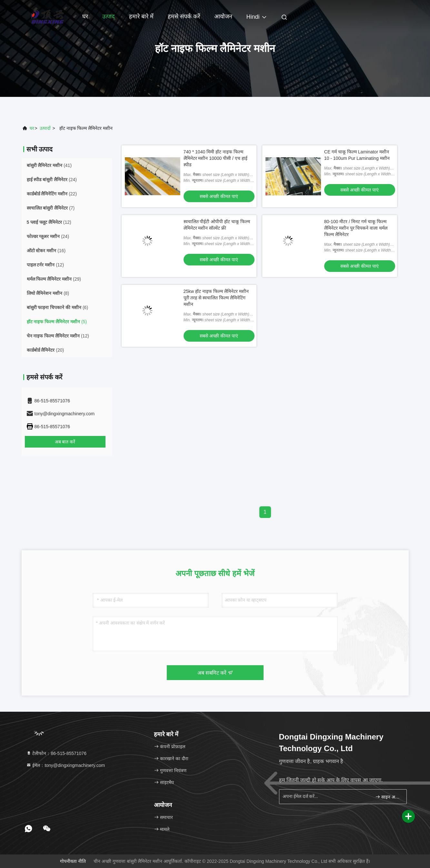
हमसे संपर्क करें (184, 16)
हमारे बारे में (141, 16)
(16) (46, 251)
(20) (45, 350)
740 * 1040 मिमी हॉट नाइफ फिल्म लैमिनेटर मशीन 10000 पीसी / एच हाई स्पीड (215, 158)
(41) (49, 165)
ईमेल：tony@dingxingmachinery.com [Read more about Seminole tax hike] (66, 765)
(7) (51, 208)
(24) (52, 180)
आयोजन (223, 16)
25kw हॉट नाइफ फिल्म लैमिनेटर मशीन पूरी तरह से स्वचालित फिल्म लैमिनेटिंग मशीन (216, 298)
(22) (52, 194)
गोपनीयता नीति (73, 861)
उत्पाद (109, 16)
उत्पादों (45, 128)
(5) (57, 322)
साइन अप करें (388, 797)
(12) (49, 222)
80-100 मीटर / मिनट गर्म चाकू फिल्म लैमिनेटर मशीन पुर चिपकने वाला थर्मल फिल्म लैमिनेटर (356, 228)
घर (85, 16)
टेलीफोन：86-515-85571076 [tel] (56, 753)
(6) (58, 307)
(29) (54, 279)
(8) (48, 293)
